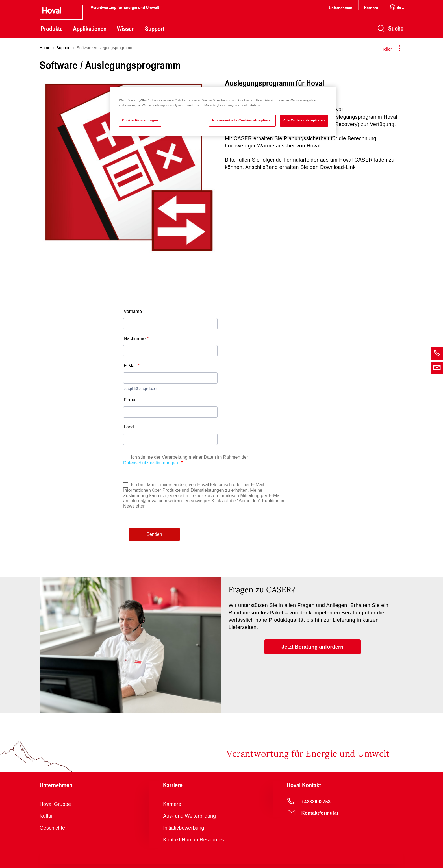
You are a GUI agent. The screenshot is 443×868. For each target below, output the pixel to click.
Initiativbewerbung (184, 828)
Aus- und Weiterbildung (189, 816)
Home (45, 48)
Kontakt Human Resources (193, 840)
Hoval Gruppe (55, 804)
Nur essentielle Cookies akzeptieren (242, 120)
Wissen (126, 29)
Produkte (52, 29)
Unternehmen (341, 7)
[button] (313, 647)
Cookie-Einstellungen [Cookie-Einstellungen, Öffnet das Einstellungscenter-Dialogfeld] (140, 120)
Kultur (46, 816)
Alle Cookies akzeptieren (304, 120)
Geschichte (52, 828)
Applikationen (90, 29)
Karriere (371, 7)
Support (155, 29)
